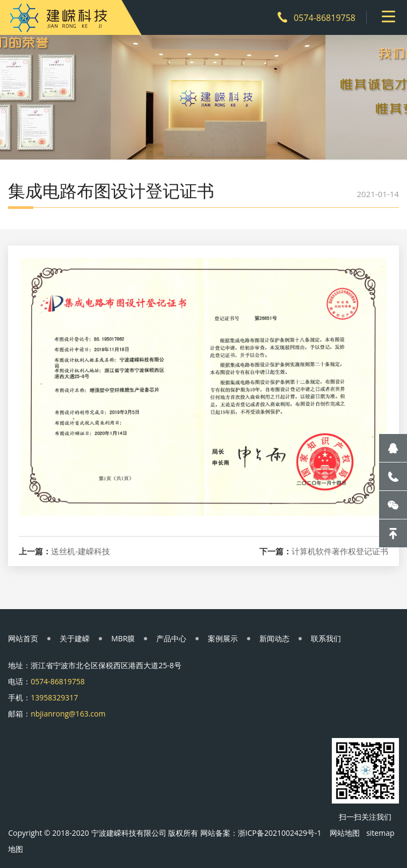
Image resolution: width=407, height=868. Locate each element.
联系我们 (326, 638)
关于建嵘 (75, 638)
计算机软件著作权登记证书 (340, 551)
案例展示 (223, 638)
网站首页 (23, 638)
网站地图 (345, 833)
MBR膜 (123, 638)
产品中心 (171, 638)
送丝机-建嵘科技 (81, 551)
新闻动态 (274, 638)
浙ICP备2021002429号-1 (280, 833)
